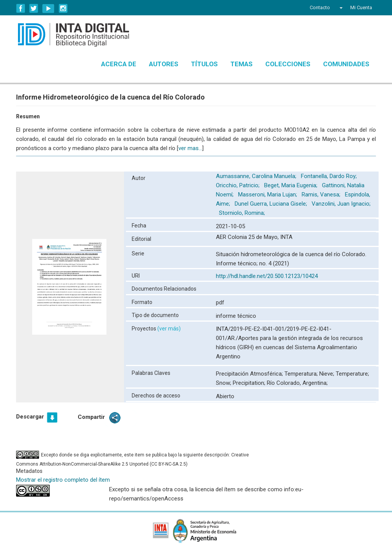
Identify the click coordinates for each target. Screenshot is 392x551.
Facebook (21, 8)
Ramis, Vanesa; (322, 195)
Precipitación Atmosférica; (250, 374)
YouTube (48, 8)
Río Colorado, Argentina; (297, 383)
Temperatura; (302, 374)
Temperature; (352, 374)
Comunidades (346, 64)
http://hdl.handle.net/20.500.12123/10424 (267, 276)
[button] (340, 8)
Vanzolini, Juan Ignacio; (341, 204)
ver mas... (190, 148)
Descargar (30, 417)
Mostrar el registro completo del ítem (63, 480)
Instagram (63, 8)
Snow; (224, 383)
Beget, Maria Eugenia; (292, 185)
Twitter (34, 8)
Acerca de (119, 64)
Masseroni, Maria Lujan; (268, 195)
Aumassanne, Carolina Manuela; (257, 176)
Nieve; (327, 374)
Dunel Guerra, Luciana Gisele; (272, 204)
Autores (164, 64)
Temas (242, 64)
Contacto (320, 7)
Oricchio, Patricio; (238, 185)
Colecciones (288, 64)
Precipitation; (250, 383)
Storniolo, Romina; (243, 213)
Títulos (204, 64)
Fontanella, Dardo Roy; (330, 176)
